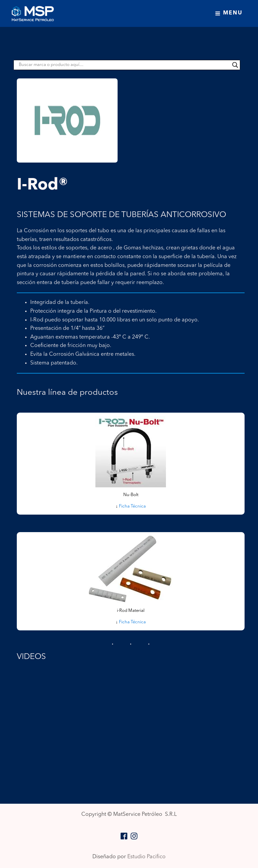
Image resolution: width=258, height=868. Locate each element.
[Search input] (124, 65)
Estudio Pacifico (146, 857)
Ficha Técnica (132, 506)
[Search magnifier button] (235, 65)
